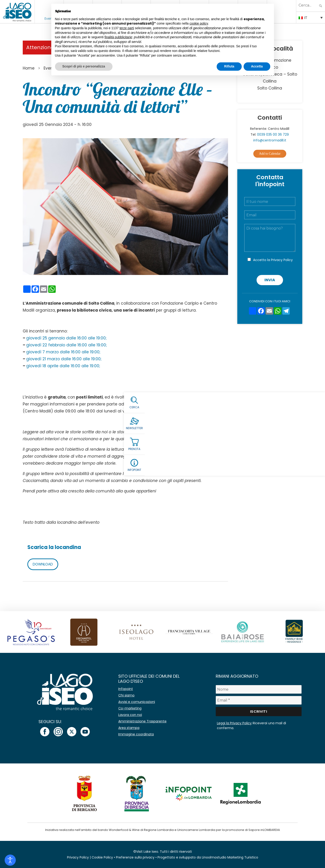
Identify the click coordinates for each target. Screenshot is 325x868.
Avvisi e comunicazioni (137, 702)
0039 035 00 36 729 (273, 134)
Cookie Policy (102, 857)
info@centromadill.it (184, 411)
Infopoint (126, 689)
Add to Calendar (270, 154)
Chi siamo (126, 695)
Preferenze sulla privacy (135, 857)
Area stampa (129, 728)
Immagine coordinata (136, 734)
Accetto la (273, 260)
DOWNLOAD (44, 564)
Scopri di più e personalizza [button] (84, 66)
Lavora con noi (130, 715)
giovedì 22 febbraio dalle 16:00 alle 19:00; (67, 345)
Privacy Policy (282, 260)
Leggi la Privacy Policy (234, 723)
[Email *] (259, 700)
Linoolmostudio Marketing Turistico (230, 857)
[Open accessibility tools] (10, 860)
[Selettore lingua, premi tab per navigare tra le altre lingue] (311, 17)
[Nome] (259, 689)
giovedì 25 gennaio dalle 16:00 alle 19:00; (66, 338)
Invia (270, 280)
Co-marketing (130, 708)
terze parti (127, 28)
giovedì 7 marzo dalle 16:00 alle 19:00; (63, 352)
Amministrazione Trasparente (142, 721)
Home (29, 68)
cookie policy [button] (199, 23)
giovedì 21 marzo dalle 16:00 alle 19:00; (64, 359)
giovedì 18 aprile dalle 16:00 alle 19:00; (63, 366)
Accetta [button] (257, 66)
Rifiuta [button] (229, 66)
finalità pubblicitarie (118, 37)
